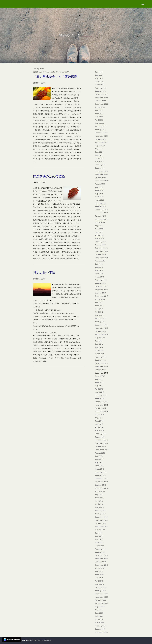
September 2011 (102, 526)
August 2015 (100, 376)
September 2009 (102, 603)
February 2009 (101, 626)
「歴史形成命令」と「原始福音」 (57, 77)
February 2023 (101, 88)
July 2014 (99, 418)
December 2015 (101, 363)
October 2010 (100, 562)
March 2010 (100, 584)
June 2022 (99, 113)
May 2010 (99, 578)
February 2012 (101, 510)
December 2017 (101, 286)
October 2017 (100, 293)
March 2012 (100, 507)
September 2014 (102, 411)
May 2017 (99, 309)
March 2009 (100, 622)
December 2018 (101, 248)
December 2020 (101, 171)
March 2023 (100, 85)
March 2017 (100, 315)
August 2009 (100, 606)
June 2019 (99, 229)
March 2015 (100, 392)
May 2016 (99, 347)
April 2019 (99, 235)
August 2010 (100, 568)
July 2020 (99, 187)
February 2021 (101, 165)
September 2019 (102, 219)
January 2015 (100, 398)
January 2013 (100, 475)
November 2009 (101, 597)
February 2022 (101, 126)
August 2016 (100, 338)
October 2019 (100, 216)
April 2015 (99, 389)
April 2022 (99, 120)
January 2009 (100, 629)
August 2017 (100, 299)
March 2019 (100, 238)
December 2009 (101, 594)
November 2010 (101, 558)
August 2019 (100, 222)
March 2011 (100, 546)
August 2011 (100, 530)
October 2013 (100, 446)
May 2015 (99, 386)
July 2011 (99, 533)
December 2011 (101, 517)
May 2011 (99, 539)
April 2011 (99, 542)
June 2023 (99, 75)
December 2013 (101, 440)
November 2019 (101, 213)
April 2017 (99, 312)
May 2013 (99, 462)
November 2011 (101, 520)
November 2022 (101, 97)
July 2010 (99, 571)
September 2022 (102, 104)
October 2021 (100, 139)
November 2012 (101, 482)
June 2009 (99, 613)
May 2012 (99, 501)
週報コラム (38, 72)
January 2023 (100, 91)
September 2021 (102, 142)
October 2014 (100, 408)
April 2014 (99, 427)
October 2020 (100, 177)
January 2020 (100, 206)
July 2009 (99, 610)
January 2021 (100, 168)
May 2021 (99, 155)
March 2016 (100, 354)
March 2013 (100, 469)
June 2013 (99, 459)
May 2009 (99, 616)
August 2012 (100, 491)
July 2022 (99, 110)
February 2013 (101, 472)
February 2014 (101, 434)
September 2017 (102, 296)
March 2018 (100, 277)
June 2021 (99, 152)
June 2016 (99, 344)
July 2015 (99, 379)
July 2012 (99, 494)
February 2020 (101, 203)
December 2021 (101, 133)
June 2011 (99, 536)
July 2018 (99, 264)
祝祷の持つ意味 (44, 273)
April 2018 (99, 273)
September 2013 (102, 450)
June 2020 (99, 190)
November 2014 (101, 405)
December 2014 (101, 402)
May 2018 (99, 270)
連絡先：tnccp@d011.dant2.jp (39, 640)
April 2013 (99, 466)
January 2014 (100, 437)
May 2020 (99, 193)
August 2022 (100, 107)
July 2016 (99, 341)
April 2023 (99, 81)
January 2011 (100, 552)
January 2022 (100, 129)
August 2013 (100, 453)
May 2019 (99, 232)
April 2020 (99, 197)
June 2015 (99, 382)
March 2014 (100, 430)
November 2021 (101, 136)
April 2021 (99, 158)
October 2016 (100, 331)
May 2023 (99, 78)
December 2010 (101, 555)
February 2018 (101, 280)
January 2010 (100, 590)
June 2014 (99, 421)
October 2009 (100, 600)
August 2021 (100, 145)
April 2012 (99, 504)
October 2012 (100, 485)
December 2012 (101, 478)
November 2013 (101, 443)
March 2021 (100, 161)
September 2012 (102, 488)
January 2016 (100, 360)
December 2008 (101, 632)
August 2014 (100, 414)
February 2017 (101, 318)
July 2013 (99, 456)
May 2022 (99, 117)
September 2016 (102, 334)
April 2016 (99, 350)
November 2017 (101, 289)
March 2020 (100, 200)
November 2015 (101, 366)
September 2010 (102, 565)
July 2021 (99, 149)
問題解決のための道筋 (49, 176)
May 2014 (99, 424)
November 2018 (101, 251)
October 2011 (100, 523)
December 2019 (101, 209)
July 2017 (99, 302)
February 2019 (101, 241)
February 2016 (101, 357)
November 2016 (101, 328)
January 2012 (100, 514)
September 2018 (102, 257)
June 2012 (99, 498)
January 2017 (100, 321)
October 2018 (100, 254)
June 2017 (99, 305)
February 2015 (101, 395)
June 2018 (99, 267)
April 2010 (99, 581)
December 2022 (101, 94)
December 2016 (101, 325)
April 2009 (99, 619)
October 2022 (100, 101)
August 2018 (100, 261)
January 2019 (100, 245)
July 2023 (99, 72)
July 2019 (99, 225)
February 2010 (101, 587)
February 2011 (101, 549)
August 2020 (100, 184)
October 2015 (100, 370)
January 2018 (100, 283)
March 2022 (100, 123)
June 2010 (99, 574)
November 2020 (101, 174)
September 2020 (102, 181)
